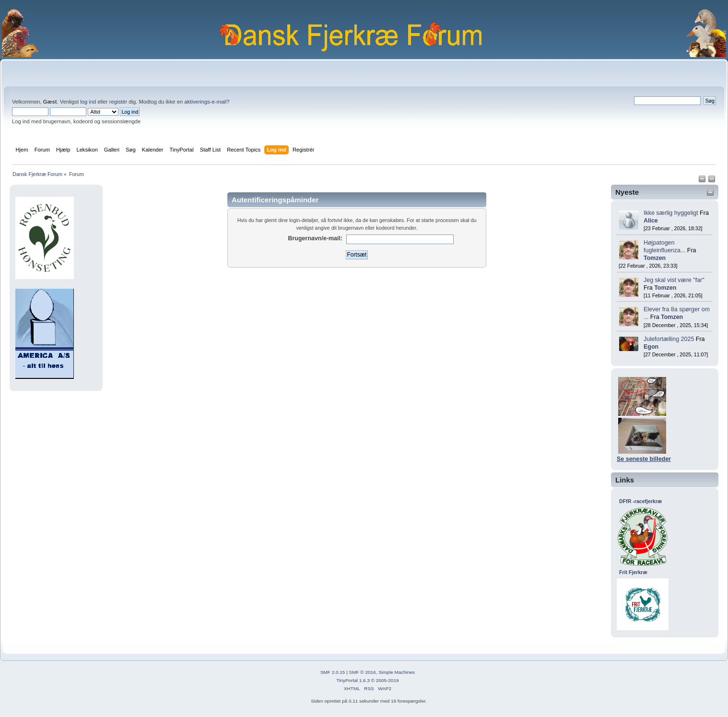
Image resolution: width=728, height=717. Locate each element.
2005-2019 (387, 680)
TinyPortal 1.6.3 (353, 680)
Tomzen (655, 258)
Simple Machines (397, 672)
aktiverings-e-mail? (207, 102)
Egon (651, 347)
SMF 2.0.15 (333, 672)
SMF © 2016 (363, 672)
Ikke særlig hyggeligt (671, 213)
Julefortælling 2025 (669, 339)
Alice (651, 221)
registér (118, 102)
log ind (88, 102)
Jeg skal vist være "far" (674, 280)
